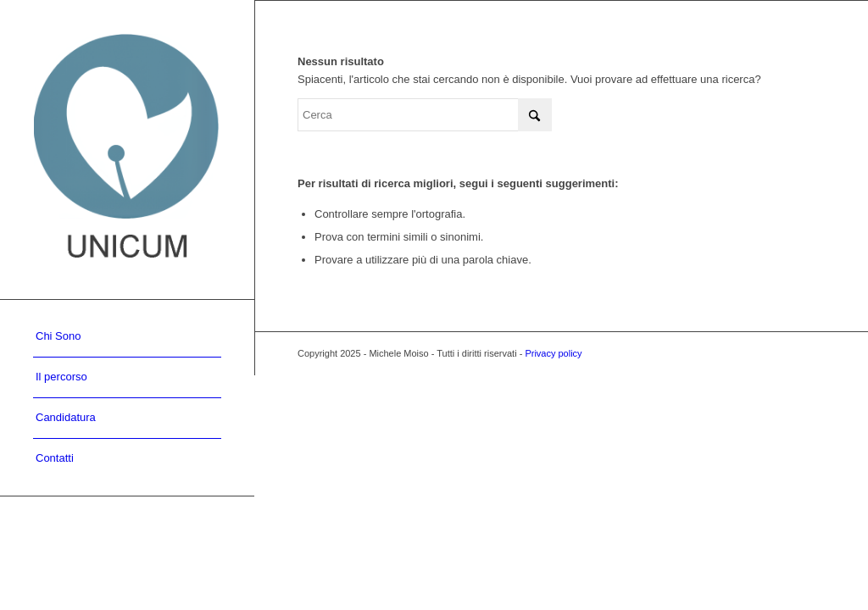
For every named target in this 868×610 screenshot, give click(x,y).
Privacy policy (553, 353)
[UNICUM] (127, 150)
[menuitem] (127, 337)
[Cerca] (425, 115)
